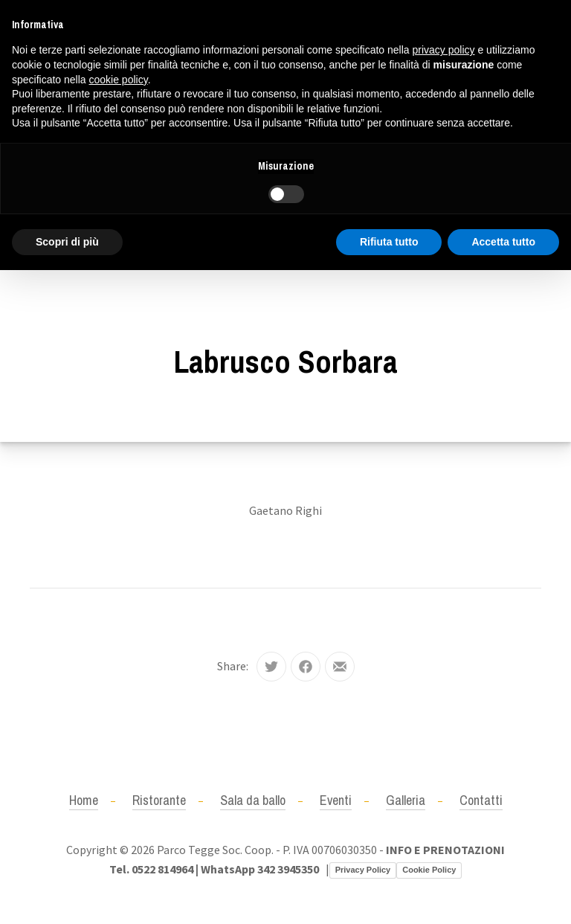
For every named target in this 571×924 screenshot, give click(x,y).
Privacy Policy (363, 870)
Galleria (406, 800)
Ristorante (159, 800)
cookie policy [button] (119, 80)
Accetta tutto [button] (503, 242)
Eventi (336, 800)
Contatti (481, 800)
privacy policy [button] (444, 50)
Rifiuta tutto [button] (389, 242)
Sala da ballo (253, 800)
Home (84, 800)
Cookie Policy (429, 870)
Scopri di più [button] (67, 242)
